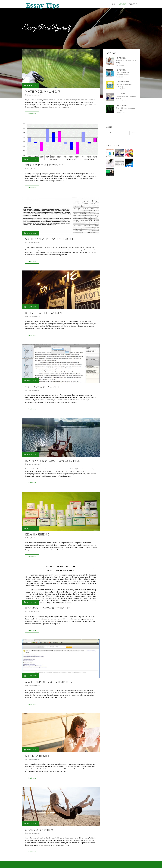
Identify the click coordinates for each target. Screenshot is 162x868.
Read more (33, 114)
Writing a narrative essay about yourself (51, 238)
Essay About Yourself (34, 95)
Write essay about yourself (42, 384)
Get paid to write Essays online (44, 311)
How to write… (121, 94)
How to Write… (121, 58)
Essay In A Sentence (37, 530)
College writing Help (38, 749)
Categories (122, 4)
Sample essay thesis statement (44, 165)
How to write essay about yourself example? (53, 457)
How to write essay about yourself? (47, 603)
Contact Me (133, 4)
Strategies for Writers (39, 823)
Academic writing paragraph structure (49, 676)
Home (114, 4)
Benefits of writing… (123, 82)
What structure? (122, 106)
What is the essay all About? (43, 91)
